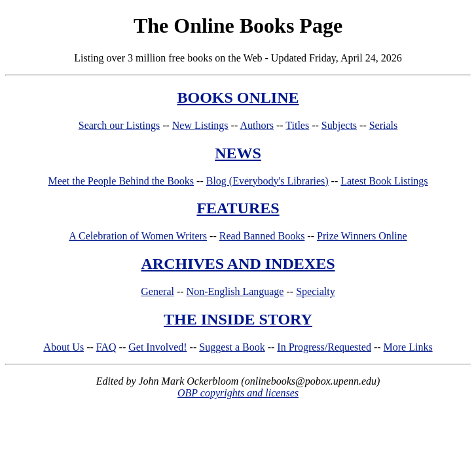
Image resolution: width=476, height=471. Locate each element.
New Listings (200, 125)
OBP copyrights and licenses (238, 393)
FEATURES (238, 208)
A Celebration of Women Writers (138, 236)
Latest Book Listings (384, 181)
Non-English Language (235, 291)
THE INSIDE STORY (238, 319)
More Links (408, 347)
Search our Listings (119, 125)
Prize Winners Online (362, 236)
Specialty (316, 291)
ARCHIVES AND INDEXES (238, 264)
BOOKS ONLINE (238, 97)
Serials (384, 125)
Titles (297, 125)
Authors (257, 125)
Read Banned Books (262, 236)
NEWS (238, 153)
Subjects (339, 125)
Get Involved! (157, 347)
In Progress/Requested (324, 347)
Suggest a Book (232, 347)
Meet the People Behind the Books (121, 181)
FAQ (106, 347)
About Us (64, 347)
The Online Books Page (238, 26)
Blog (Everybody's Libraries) (267, 181)
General (157, 291)
